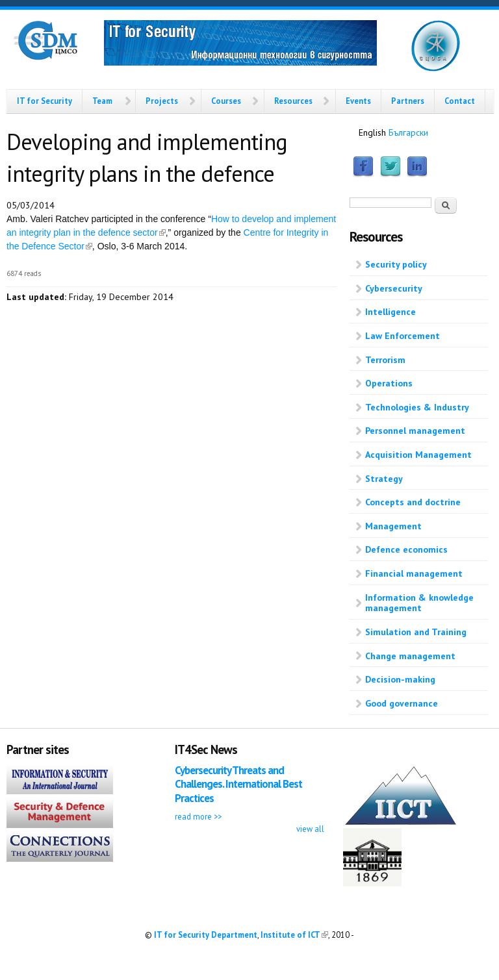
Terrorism (385, 360)
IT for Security (45, 101)
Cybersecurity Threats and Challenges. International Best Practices (238, 784)
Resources (293, 101)
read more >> (198, 816)
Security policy (396, 264)
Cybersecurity (394, 288)
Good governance (402, 703)
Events (358, 101)
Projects (162, 101)
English (372, 132)
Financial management (414, 573)
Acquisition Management (418, 455)
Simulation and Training (416, 632)
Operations (389, 383)
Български (408, 132)
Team (102, 101)
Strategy (384, 479)
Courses (226, 101)
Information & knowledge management (419, 603)
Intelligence (390, 312)
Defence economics (406, 549)
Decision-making (400, 679)
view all (310, 829)
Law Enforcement (403, 336)
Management (393, 526)
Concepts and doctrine (413, 502)
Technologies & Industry (417, 407)
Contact (460, 101)
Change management (410, 656)
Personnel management (415, 431)
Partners (408, 101)
